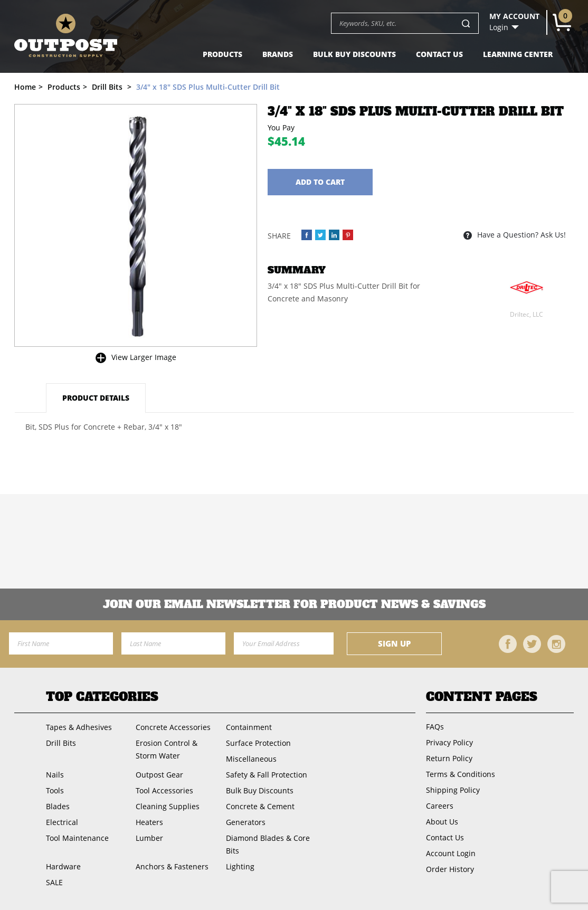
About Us (442, 822)
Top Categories (102, 697)
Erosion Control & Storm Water (167, 749)
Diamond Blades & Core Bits (268, 844)
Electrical (62, 822)
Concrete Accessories (173, 727)
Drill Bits (61, 743)
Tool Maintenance (77, 838)
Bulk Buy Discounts (354, 54)
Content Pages (482, 697)
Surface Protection (258, 743)
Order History (450, 869)
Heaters (149, 822)
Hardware (63, 866)
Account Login (451, 853)
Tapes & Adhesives (79, 727)
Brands (278, 54)
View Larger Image (144, 357)
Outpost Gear (159, 775)
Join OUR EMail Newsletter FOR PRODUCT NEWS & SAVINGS (294, 604)
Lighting (240, 866)
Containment (249, 727)
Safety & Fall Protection (267, 775)
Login (499, 27)
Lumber (149, 838)
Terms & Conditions (461, 774)
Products (222, 54)
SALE (54, 882)
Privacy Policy (449, 742)
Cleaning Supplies (168, 806)
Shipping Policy (453, 790)
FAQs (435, 727)
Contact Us (439, 54)
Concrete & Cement (260, 806)
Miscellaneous (251, 759)
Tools (55, 790)
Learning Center (518, 54)
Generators (246, 822)
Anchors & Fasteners (172, 866)
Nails (55, 775)
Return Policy (449, 758)
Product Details (96, 398)
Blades (58, 806)
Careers (440, 806)
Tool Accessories (164, 790)
